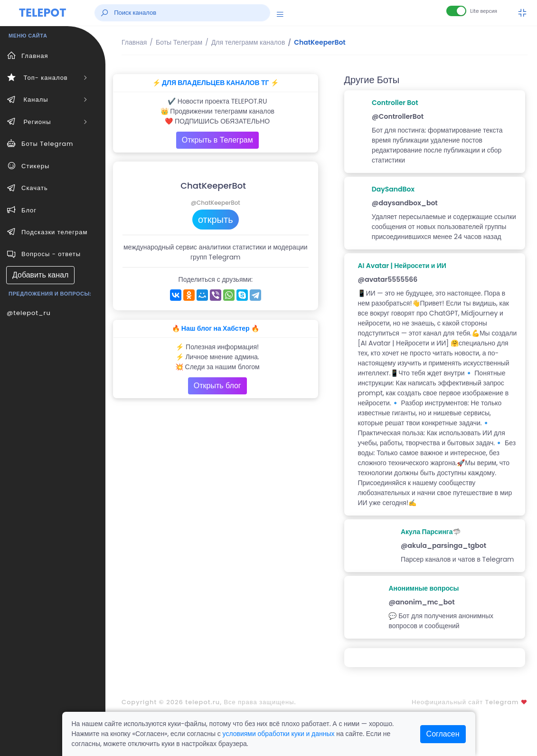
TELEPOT (43, 13)
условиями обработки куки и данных (279, 734)
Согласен (443, 734)
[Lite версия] (456, 11)
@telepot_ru (29, 313)
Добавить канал (40, 275)
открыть (216, 220)
